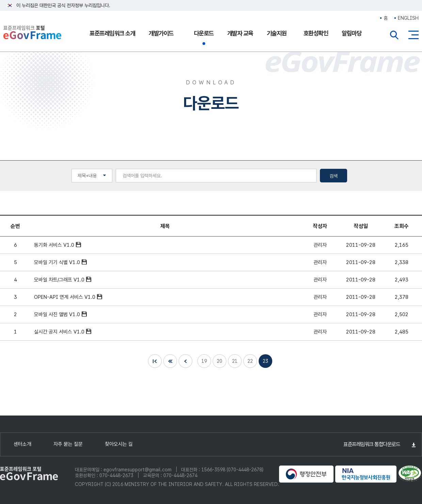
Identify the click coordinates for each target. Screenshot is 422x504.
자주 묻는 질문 (68, 444)
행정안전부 (306, 474)
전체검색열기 (394, 35)
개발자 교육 (240, 33)
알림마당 (352, 33)
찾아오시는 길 (119, 444)
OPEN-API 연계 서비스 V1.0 (65, 297)
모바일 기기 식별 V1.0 (57, 262)
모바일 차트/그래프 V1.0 (59, 280)
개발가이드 (161, 33)
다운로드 (204, 33)
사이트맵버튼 (413, 35)
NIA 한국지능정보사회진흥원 (366, 474)
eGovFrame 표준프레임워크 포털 (32, 33)
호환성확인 (316, 33)
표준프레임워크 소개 (112, 33)
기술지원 (277, 33)
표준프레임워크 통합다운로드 (372, 444)
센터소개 (22, 444)
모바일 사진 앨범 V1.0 (57, 314)
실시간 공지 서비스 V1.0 (59, 332)
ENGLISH (408, 18)
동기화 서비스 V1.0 (54, 245)
